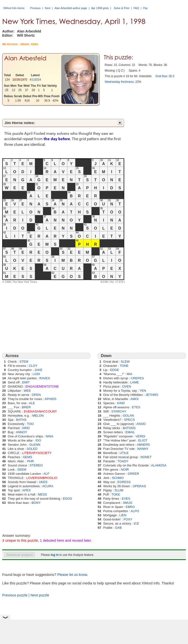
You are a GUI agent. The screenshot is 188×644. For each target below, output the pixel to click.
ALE (32, 403)
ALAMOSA (159, 465)
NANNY (143, 449)
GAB (118, 528)
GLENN (35, 445)
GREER (133, 474)
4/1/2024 (35, 80)
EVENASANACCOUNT (40, 411)
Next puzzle (40, 595)
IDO (38, 440)
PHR (30, 461)
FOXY (128, 519)
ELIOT (143, 440)
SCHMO (118, 478)
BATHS (21, 420)
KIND (121, 403)
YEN (143, 391)
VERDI (141, 436)
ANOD (141, 424)
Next (48, 8)
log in (55, 555)
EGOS (68, 499)
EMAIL (130, 432)
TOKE (116, 494)
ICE (136, 523)
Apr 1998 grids (100, 8)
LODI (36, 374)
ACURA (48, 486)
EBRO (130, 507)
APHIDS (50, 399)
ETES (136, 407)
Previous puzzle (15, 595)
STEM (24, 362)
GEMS (27, 457)
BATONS (129, 428)
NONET (146, 457)
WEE (27, 391)
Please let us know (72, 575)
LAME (135, 382)
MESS (42, 494)
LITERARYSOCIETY (37, 453)
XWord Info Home (14, 8)
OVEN (127, 386)
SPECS (129, 420)
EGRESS (124, 482)
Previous (35, 8)
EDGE (115, 370)
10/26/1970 (20, 80)
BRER (26, 407)
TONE (124, 366)
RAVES (45, 378)
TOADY (123, 461)
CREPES (137, 378)
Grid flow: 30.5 (165, 76)
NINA (49, 436)
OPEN (36, 395)
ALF (47, 474)
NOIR (125, 470)
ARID (26, 428)
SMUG (128, 503)
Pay (146, 8)
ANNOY (22, 432)
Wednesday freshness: (120, 82)
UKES (43, 482)
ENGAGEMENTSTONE (42, 386)
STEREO (36, 465)
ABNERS (143, 445)
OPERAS (139, 486)
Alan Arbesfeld (25, 58)
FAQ (136, 8)
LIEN (123, 515)
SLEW (125, 362)
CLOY (33, 366)
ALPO (135, 511)
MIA (129, 374)
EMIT (26, 382)
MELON (38, 416)
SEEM (22, 470)
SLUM (119, 490)
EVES (126, 499)
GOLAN (129, 416)
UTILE (124, 453)
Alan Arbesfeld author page (71, 8)
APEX (27, 490)
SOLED (32, 449)
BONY (36, 503)
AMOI (135, 399)
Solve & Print (122, 8)
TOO (30, 424)
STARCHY (119, 411)
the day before (57, 139)
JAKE (39, 370)
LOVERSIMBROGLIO (42, 478)
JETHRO (152, 395)
